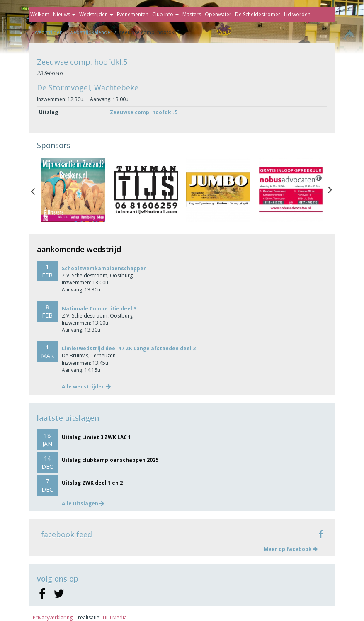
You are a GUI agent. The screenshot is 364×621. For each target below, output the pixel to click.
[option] (73, 190)
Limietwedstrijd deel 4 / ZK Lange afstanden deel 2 (129, 348)
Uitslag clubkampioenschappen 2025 (110, 460)
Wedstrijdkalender (91, 32)
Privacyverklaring (53, 617)
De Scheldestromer (258, 14)
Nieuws (64, 14)
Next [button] (330, 189)
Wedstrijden (96, 14)
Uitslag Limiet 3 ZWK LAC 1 (96, 437)
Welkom (40, 14)
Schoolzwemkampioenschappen (104, 268)
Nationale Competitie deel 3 (99, 309)
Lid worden (297, 14)
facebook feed (67, 534)
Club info (165, 14)
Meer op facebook (291, 549)
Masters (192, 14)
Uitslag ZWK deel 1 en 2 (92, 483)
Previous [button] (37, 189)
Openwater (218, 14)
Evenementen (133, 14)
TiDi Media (114, 617)
